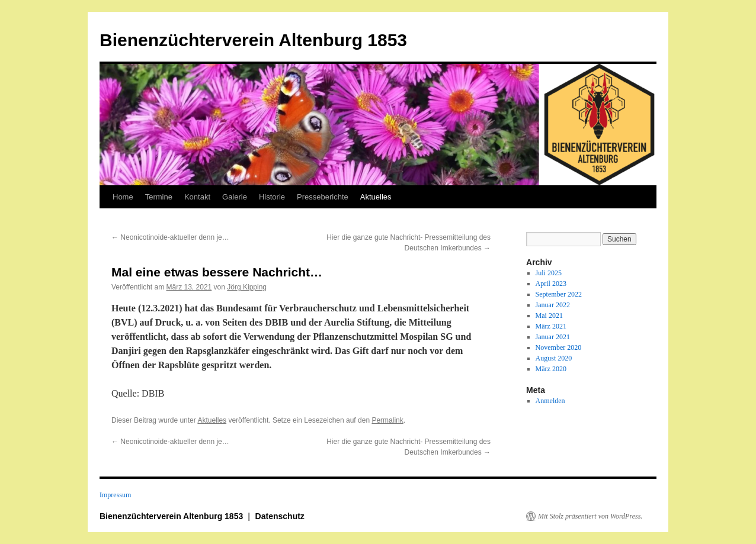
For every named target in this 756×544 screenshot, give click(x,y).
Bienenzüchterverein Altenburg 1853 (253, 40)
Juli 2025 (549, 273)
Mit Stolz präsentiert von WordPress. (590, 516)
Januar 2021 (553, 337)
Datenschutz (280, 516)
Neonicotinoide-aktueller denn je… (170, 237)
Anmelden (550, 401)
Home (123, 197)
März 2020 (551, 369)
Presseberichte (323, 197)
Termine (159, 197)
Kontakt (197, 197)
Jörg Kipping (247, 287)
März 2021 (551, 326)
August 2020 (554, 358)
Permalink (387, 420)
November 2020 (559, 347)
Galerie (235, 197)
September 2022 (559, 294)
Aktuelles (376, 197)
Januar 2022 (553, 305)
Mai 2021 (549, 316)
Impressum (115, 495)
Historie (272, 197)
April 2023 (551, 284)
